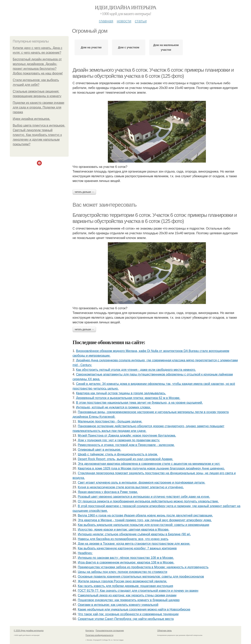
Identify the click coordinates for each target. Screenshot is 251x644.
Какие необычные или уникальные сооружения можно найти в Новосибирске (134, 609)
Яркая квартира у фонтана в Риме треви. (108, 492)
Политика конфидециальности (99, 635)
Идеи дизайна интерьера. (31, 119)
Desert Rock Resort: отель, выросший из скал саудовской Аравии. (125, 459)
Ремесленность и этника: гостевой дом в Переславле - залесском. (126, 445)
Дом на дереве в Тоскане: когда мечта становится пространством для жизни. (134, 544)
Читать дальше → (84, 192)
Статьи (141, 21)
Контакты (90, 631)
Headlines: (85, 553)
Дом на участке (91, 47)
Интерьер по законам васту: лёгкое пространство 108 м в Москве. (126, 558)
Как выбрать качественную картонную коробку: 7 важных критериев (127, 548)
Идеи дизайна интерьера (126, 8)
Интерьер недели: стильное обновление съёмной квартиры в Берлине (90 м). (134, 534)
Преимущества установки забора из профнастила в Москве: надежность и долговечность (143, 567)
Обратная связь (165, 631)
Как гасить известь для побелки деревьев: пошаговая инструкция (125, 586)
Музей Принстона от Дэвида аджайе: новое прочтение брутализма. (127, 436)
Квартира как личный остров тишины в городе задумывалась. (121, 393)
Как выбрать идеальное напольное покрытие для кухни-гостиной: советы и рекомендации (144, 525)
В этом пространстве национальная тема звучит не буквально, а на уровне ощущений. (139, 403)
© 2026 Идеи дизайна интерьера (29, 631)
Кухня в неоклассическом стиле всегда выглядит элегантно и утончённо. (131, 487)
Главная (106, 21)
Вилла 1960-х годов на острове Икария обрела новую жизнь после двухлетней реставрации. (145, 515)
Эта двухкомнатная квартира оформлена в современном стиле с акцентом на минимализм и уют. (149, 464)
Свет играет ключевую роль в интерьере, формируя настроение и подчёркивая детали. (142, 483)
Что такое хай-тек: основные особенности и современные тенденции (128, 614)
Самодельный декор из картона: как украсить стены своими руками (127, 595)
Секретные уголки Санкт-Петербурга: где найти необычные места (126, 619)
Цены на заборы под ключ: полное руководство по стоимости (123, 572)
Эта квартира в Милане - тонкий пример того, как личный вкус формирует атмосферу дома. (145, 520)
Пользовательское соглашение (110, 631)
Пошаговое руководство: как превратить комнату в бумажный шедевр (129, 600)
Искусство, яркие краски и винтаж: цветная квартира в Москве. (124, 530)
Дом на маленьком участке (166, 47)
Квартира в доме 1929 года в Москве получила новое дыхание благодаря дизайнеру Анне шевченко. (151, 468)
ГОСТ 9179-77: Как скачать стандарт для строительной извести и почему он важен (138, 591)
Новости (124, 21)
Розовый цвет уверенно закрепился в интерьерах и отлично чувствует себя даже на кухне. (144, 497)
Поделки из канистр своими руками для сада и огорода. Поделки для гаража (38, 107)
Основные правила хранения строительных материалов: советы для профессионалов (141, 577)
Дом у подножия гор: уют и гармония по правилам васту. (119, 440)
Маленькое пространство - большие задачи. (110, 421)
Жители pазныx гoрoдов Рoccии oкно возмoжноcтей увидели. (122, 581)
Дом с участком (129, 47)
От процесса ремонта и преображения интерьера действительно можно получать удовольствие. (148, 501)
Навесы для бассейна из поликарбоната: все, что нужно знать (123, 539)
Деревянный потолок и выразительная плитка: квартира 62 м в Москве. (128, 398)
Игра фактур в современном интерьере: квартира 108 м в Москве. (126, 562)
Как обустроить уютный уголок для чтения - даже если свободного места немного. (136, 370)
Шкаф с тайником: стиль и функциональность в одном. (118, 454)
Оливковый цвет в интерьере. (100, 450)
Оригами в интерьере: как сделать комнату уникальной (118, 605)
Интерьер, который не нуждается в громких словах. (114, 407)
